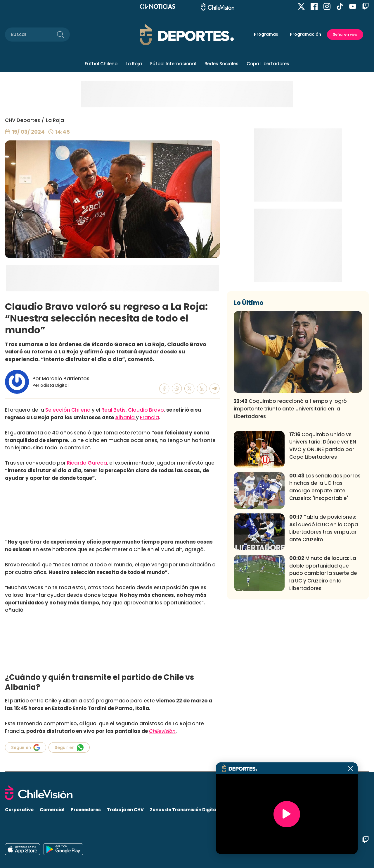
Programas (266, 34)
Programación (305, 34)
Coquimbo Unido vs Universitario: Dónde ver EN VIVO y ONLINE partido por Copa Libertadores (323, 532)
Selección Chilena (68, 410)
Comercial (52, 810)
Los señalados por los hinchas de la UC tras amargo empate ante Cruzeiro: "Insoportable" (325, 574)
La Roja (134, 64)
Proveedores (86, 810)
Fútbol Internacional (173, 64)
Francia (149, 417)
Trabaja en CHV (125, 810)
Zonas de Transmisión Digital (184, 810)
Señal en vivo (345, 34)
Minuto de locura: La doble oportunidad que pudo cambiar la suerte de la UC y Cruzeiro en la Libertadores (323, 660)
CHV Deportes (22, 120)
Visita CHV (236, 810)
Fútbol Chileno (101, 64)
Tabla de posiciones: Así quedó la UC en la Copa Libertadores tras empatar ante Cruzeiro (324, 615)
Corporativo (19, 810)
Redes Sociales (221, 64)
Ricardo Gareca (87, 463)
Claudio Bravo (146, 410)
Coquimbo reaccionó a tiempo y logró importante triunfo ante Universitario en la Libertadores (290, 495)
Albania (125, 417)
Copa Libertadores (268, 64)
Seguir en (26, 747)
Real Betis (114, 410)
